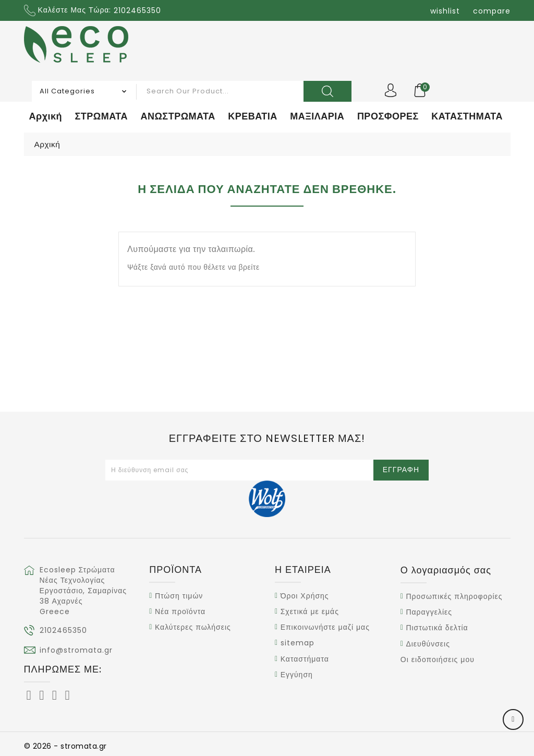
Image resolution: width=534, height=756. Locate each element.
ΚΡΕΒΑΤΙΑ (253, 116)
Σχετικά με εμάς (310, 611)
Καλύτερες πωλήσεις (193, 627)
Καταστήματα (305, 659)
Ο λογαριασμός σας (446, 570)
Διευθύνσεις (428, 644)
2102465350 (63, 630)
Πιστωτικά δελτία (437, 628)
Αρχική (46, 116)
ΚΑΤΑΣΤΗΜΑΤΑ (467, 116)
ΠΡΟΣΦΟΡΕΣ (388, 116)
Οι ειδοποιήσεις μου (438, 659)
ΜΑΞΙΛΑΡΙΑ (317, 116)
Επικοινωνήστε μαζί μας (325, 627)
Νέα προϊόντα (180, 611)
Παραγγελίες (429, 612)
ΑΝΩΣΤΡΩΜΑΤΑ (178, 116)
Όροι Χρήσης (305, 596)
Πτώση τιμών (179, 596)
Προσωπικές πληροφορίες (454, 596)
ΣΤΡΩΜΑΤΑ (101, 116)
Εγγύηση (297, 675)
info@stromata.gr (76, 650)
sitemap (298, 643)
